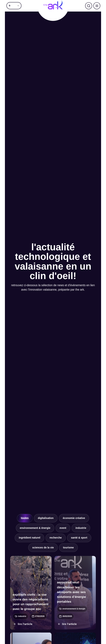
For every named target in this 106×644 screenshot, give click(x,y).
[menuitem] (14, 6)
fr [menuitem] (10, 6)
